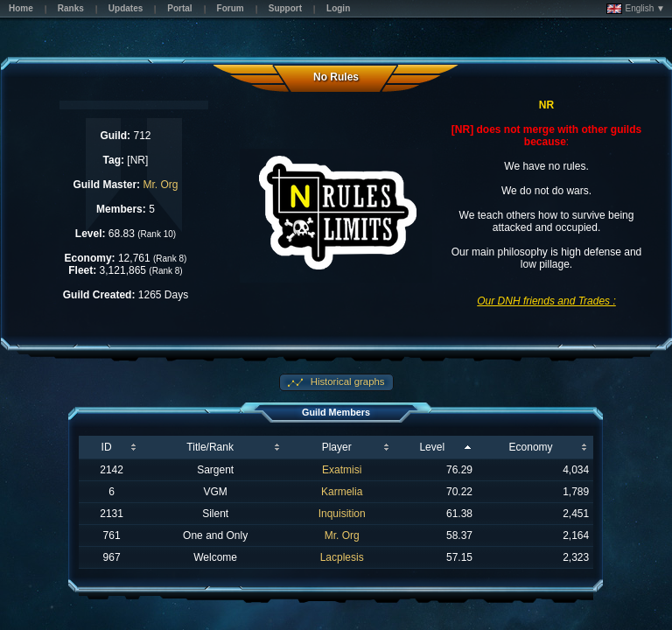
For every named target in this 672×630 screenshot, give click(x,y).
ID (107, 447)
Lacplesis (342, 557)
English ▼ (636, 9)
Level (432, 447)
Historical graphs (346, 381)
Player (337, 447)
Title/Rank (210, 447)
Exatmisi (342, 470)
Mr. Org (160, 185)
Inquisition (342, 514)
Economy (531, 447)
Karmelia (342, 492)
